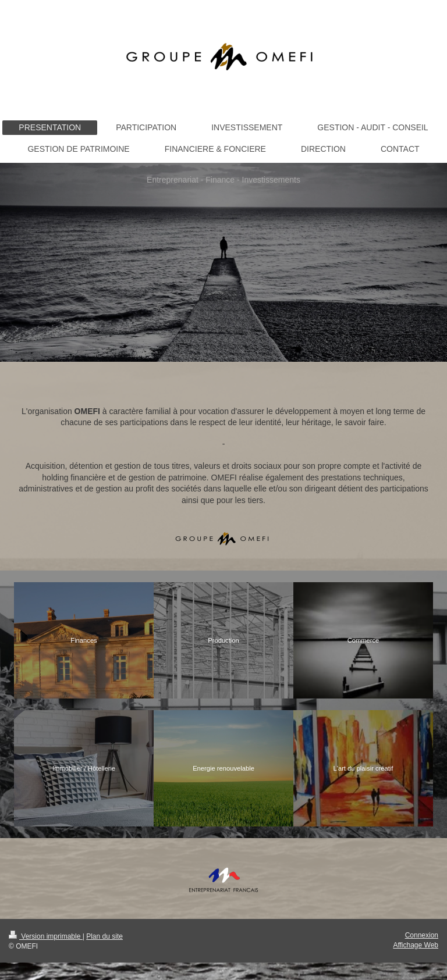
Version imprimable (46, 936)
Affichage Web (416, 945)
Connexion (422, 935)
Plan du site (104, 936)
